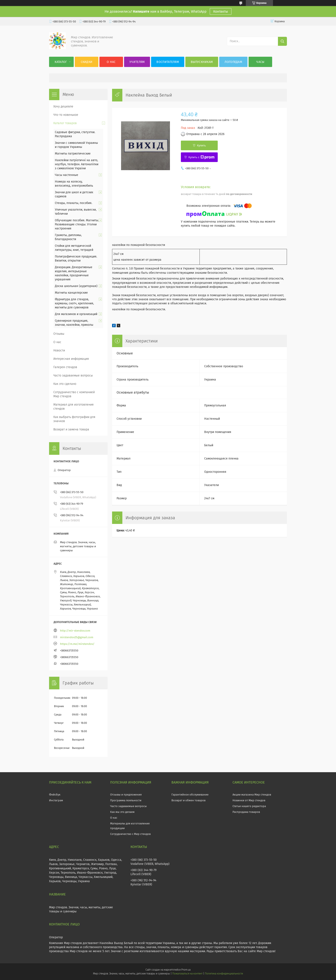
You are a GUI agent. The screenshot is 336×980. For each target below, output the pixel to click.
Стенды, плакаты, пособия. (73, 203)
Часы (260, 62)
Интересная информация (71, 359)
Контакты (221, 11)
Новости (59, 350)
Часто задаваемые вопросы (73, 375)
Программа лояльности (126, 800)
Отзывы (59, 334)
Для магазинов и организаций (76, 314)
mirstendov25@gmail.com (77, 637)
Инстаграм (56, 800)
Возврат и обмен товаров (188, 800)
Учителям (137, 62)
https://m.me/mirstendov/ (77, 644)
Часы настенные (67, 175)
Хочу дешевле (63, 106)
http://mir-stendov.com (75, 631)
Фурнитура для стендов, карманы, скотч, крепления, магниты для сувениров (74, 303)
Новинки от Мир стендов (249, 800)
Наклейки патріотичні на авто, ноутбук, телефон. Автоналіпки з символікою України (77, 164)
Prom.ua (186, 970)
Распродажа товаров (246, 812)
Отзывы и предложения (126, 795)
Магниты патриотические (73, 154)
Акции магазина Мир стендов (252, 795)
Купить (201, 145)
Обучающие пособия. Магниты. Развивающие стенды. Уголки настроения (77, 224)
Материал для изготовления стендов (73, 407)
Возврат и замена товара (71, 429)
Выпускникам (202, 62)
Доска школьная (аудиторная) (76, 286)
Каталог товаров (65, 123)
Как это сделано (65, 384)
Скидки (87, 62)
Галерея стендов (65, 367)
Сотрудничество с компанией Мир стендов (74, 394)
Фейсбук (55, 795)
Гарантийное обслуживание (190, 795)
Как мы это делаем (122, 812)
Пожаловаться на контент (187, 974)
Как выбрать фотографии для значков (74, 419)
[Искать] (282, 41)
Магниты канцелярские (71, 293)
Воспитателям (168, 62)
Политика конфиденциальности (224, 974)
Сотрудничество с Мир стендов (130, 834)
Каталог (61, 62)
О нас (111, 62)
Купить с (201, 157)
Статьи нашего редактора (249, 806)
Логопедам (233, 62)
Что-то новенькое (66, 115)
